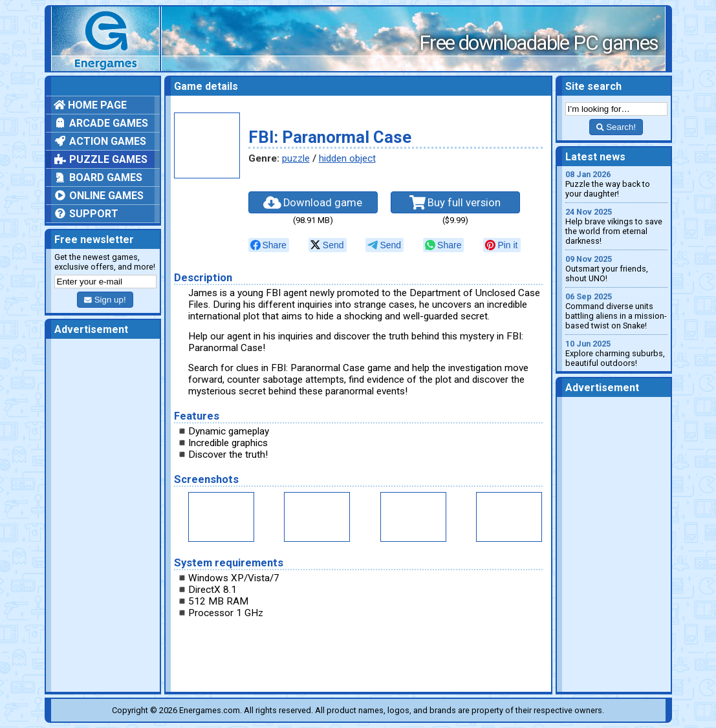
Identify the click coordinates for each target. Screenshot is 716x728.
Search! (616, 127)
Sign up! (105, 300)
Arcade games (101, 123)
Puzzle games (101, 159)
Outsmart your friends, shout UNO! (616, 269)
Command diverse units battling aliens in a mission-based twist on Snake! (616, 311)
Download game (313, 202)
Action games (100, 141)
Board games (98, 177)
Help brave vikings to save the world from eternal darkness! (616, 226)
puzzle (296, 158)
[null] (269, 245)
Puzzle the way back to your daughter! (616, 184)
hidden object (347, 158)
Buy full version (455, 202)
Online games (99, 196)
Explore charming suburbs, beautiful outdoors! (616, 353)
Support (86, 214)
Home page (90, 105)
